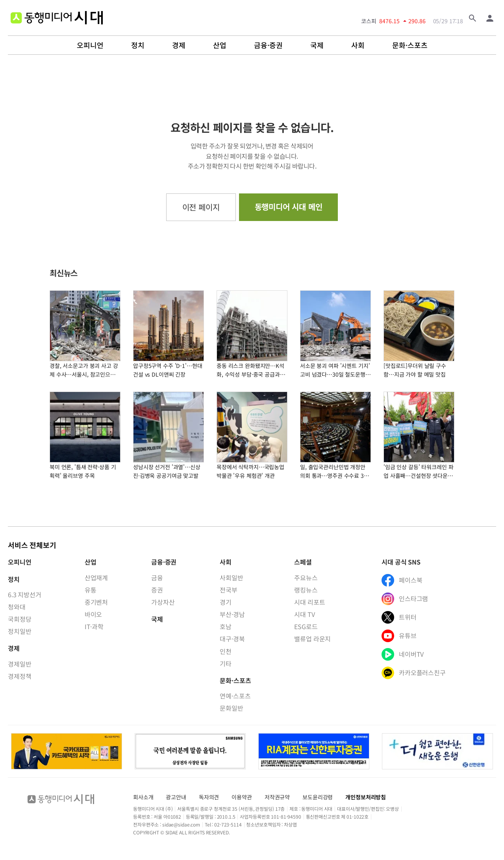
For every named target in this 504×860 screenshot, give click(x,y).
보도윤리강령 (318, 797)
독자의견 (209, 797)
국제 (317, 45)
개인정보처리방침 (366, 797)
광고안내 (176, 797)
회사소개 (143, 797)
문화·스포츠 (410, 45)
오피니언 (90, 45)
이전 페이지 (201, 207)
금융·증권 (268, 45)
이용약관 (242, 797)
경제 (179, 45)
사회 (358, 45)
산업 (220, 45)
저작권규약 (277, 797)
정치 (138, 45)
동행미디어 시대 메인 (289, 207)
